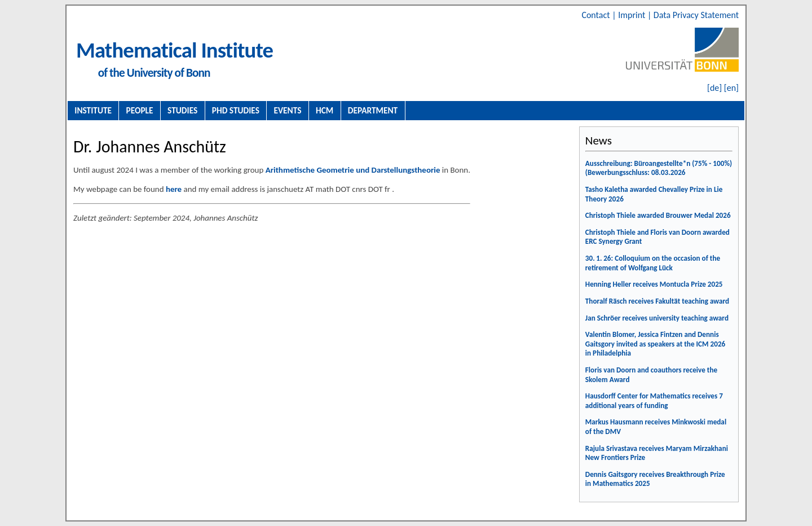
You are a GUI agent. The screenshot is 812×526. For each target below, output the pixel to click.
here (174, 189)
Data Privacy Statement (696, 15)
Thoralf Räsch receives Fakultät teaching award (657, 301)
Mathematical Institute (175, 50)
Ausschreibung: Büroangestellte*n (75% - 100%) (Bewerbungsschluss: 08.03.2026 (659, 168)
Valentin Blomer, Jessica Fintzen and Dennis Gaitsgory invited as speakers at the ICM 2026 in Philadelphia (655, 344)
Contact (597, 15)
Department (373, 110)
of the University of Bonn (154, 73)
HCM (325, 110)
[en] (731, 88)
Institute (93, 110)
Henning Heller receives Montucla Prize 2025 (654, 284)
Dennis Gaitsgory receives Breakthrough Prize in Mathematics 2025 (655, 479)
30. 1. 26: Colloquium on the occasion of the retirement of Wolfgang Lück (653, 263)
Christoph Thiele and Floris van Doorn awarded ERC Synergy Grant (657, 237)
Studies (182, 110)
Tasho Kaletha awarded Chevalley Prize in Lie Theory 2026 (654, 194)
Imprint (633, 15)
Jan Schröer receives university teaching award (657, 318)
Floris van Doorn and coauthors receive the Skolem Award (651, 375)
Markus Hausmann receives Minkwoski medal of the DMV (656, 427)
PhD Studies (236, 110)
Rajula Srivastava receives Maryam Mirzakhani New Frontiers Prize (657, 453)
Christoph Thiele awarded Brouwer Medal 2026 (658, 215)
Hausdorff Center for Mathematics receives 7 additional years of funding (654, 401)
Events (288, 110)
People (140, 110)
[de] (714, 88)
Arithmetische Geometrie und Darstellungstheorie (353, 170)
